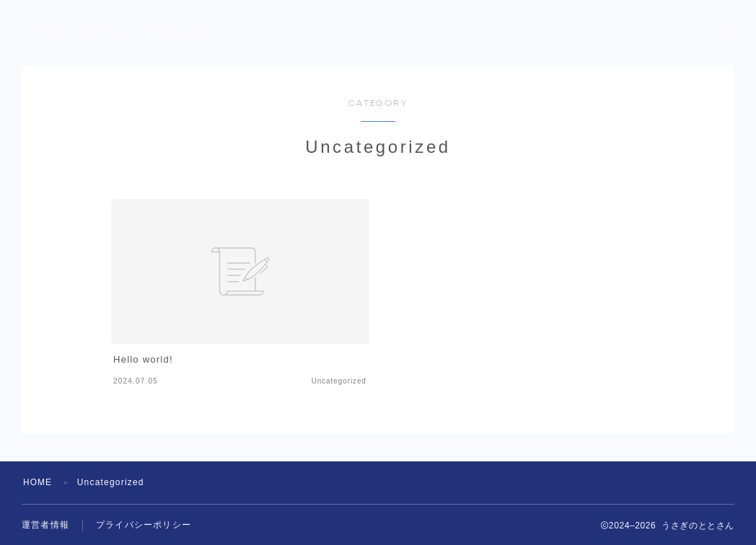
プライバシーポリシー (144, 526)
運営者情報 (45, 526)
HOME (38, 482)
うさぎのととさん (116, 34)
